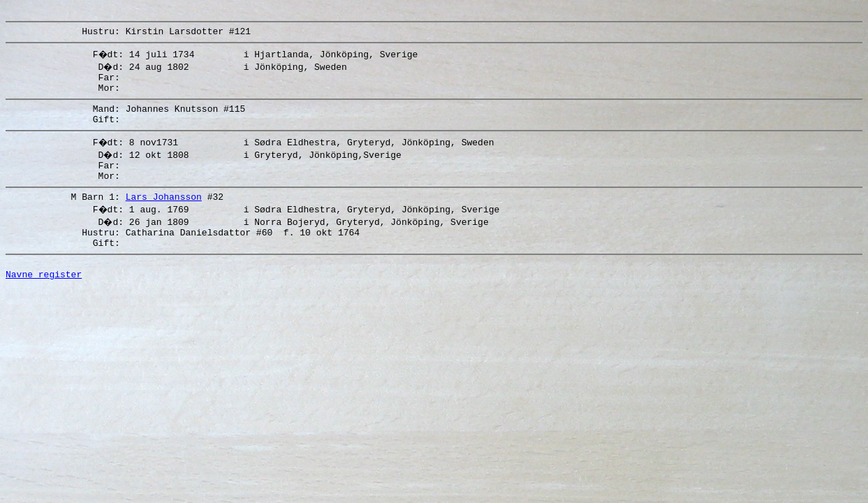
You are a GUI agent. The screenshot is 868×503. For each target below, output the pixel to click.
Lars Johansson (164, 215)
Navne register (44, 301)
